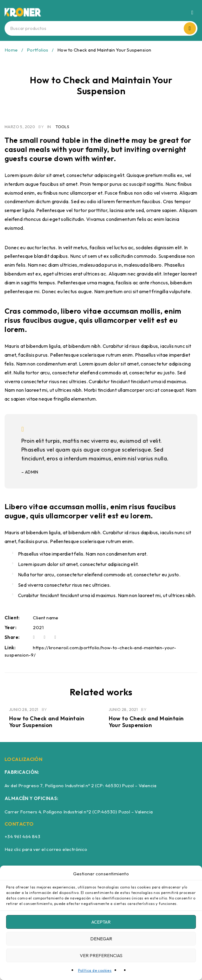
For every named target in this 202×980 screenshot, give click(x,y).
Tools (62, 127)
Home (11, 50)
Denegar (101, 939)
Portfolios (38, 50)
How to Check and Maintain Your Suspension (47, 722)
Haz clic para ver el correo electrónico (46, 849)
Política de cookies (95, 970)
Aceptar (101, 922)
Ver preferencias (101, 955)
